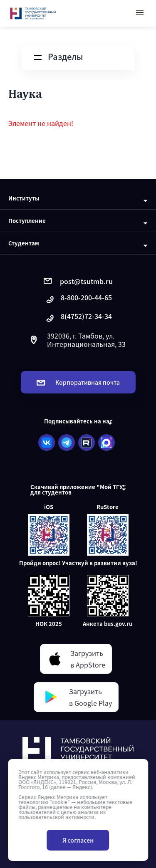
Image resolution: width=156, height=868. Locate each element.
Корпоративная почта (78, 382)
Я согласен (78, 840)
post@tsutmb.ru (78, 281)
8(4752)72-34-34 (78, 318)
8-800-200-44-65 (78, 300)
